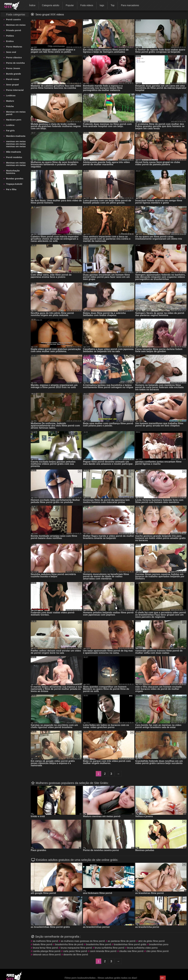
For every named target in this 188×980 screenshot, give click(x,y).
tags (102, 5)
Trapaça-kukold (14, 184)
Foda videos (87, 5)
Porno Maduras (14, 47)
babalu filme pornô (43, 944)
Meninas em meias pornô (16, 113)
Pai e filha (11, 189)
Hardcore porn (14, 120)
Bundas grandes (15, 178)
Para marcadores (130, 5)
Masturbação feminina (13, 172)
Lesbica (10, 125)
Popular (70, 5)
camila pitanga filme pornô (47, 951)
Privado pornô (14, 30)
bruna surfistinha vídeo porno (142, 948)
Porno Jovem (13, 68)
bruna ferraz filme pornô (45, 948)
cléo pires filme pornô (157, 951)
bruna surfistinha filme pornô (110, 948)
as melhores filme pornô (45, 941)
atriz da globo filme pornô (151, 941)
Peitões (10, 36)
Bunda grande (13, 74)
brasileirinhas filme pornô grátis (130, 944)
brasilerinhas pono (159, 944)
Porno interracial (15, 90)
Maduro (10, 101)
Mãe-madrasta (13, 152)
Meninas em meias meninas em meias (16, 164)
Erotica (10, 41)
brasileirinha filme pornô (99, 944)
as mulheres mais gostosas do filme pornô (83, 941)
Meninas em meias (16, 25)
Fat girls (10, 131)
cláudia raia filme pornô (131, 951)
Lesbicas (11, 95)
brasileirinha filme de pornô (69, 944)
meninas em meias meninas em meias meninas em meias (16, 144)
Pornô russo (12, 79)
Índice (32, 5)
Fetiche (10, 106)
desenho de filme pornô (76, 955)
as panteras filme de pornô (122, 941)
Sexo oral (11, 52)
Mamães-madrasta (16, 136)
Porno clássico (14, 57)
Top (113, 5)
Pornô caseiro (13, 19)
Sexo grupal (12, 85)
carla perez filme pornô (75, 951)
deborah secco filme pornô (47, 955)
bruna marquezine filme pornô (76, 948)
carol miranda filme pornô (103, 951)
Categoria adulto (51, 5)
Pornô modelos (14, 157)
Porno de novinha (15, 63)
